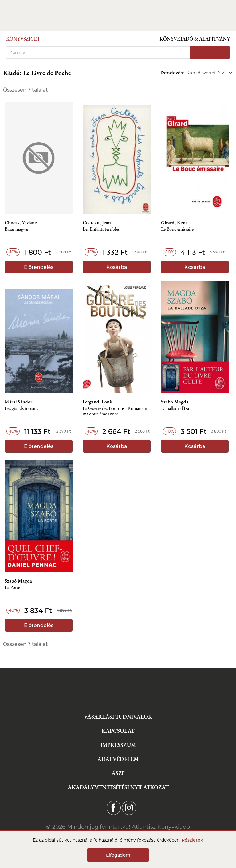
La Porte (12, 588)
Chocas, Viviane (21, 223)
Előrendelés (39, 267)
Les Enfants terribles (101, 229)
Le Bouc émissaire (177, 229)
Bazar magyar (17, 229)
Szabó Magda (175, 402)
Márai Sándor (18, 402)
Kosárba (117, 267)
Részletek (192, 840)
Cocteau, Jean (97, 223)
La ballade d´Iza (175, 408)
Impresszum (118, 745)
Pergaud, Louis (98, 402)
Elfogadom (118, 855)
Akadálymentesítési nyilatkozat (118, 787)
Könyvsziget (23, 39)
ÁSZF (118, 773)
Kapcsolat (118, 731)
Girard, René (174, 223)
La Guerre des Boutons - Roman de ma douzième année (115, 411)
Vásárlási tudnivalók (118, 717)
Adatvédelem (118, 759)
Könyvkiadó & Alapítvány (195, 39)
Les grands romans (21, 408)
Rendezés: (172, 73)
